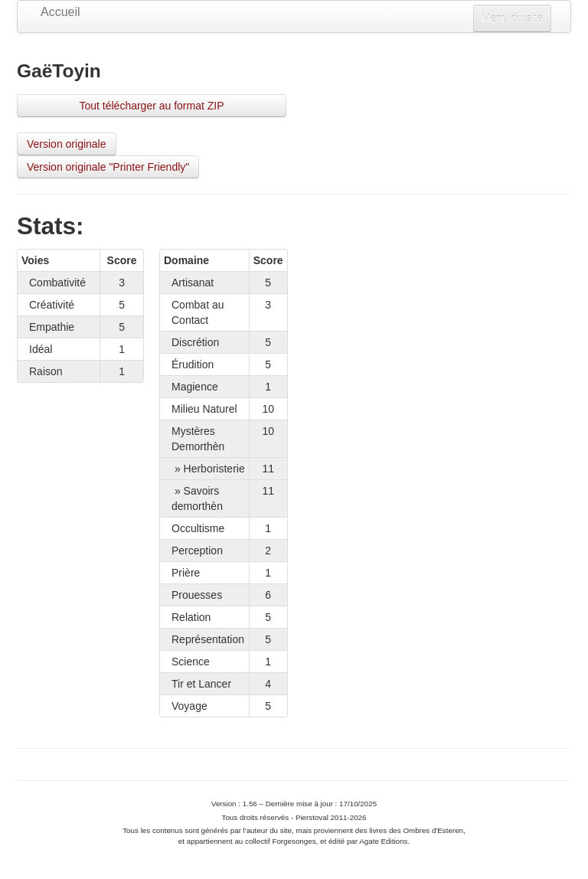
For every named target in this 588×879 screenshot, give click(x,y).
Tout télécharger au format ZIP (151, 106)
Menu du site (512, 18)
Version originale (67, 144)
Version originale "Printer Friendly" (108, 167)
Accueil (60, 12)
